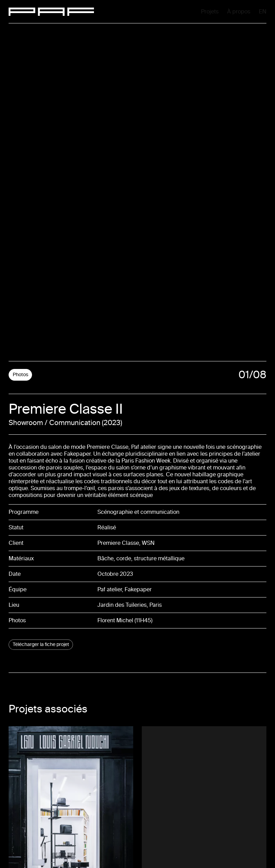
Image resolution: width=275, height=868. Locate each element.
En (263, 12)
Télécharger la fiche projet (41, 644)
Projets (159, 12)
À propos (213, 12)
